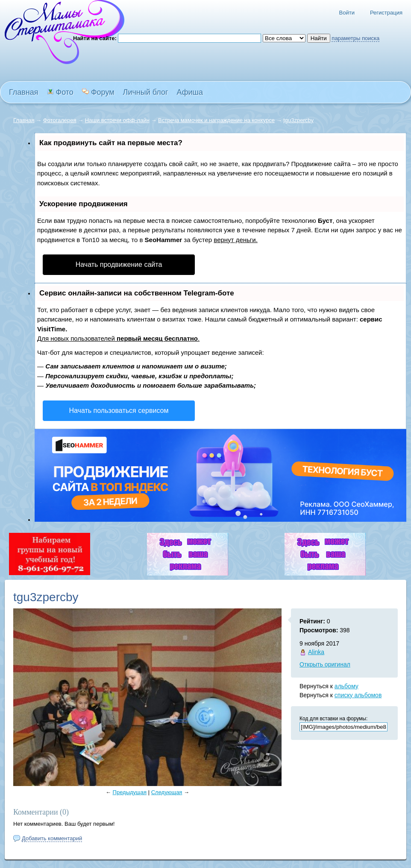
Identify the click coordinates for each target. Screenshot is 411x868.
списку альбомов (358, 695)
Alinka (316, 652)
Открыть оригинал (325, 664)
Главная (24, 120)
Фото (60, 92)
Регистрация (386, 13)
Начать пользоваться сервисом (119, 411)
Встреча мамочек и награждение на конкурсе (216, 120)
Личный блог (146, 92)
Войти (347, 13)
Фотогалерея (60, 120)
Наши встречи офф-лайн (117, 120)
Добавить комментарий (52, 838)
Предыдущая (130, 792)
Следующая (167, 792)
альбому (346, 686)
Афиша (190, 92)
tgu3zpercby (298, 120)
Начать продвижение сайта (119, 264)
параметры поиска (355, 38)
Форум (98, 92)
